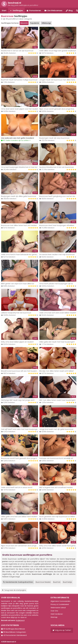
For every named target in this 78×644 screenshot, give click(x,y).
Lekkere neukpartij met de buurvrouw (16, 313)
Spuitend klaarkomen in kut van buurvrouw (57, 167)
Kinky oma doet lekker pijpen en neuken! (17, 342)
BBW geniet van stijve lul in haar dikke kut (18, 284)
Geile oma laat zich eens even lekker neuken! (58, 313)
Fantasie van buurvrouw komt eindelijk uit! (56, 458)
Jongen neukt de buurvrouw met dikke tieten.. (58, 80)
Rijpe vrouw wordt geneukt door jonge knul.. (57, 109)
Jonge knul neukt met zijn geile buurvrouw (56, 429)
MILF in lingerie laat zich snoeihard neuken (56, 487)
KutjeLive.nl (20, 620)
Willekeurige (46, 23)
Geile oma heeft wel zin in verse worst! (17, 487)
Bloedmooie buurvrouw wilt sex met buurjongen (21, 371)
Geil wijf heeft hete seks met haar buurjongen (20, 429)
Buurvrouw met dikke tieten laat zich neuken (19, 225)
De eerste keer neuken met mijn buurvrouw (57, 255)
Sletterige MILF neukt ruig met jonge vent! (18, 400)
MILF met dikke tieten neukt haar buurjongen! (57, 400)
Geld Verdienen (57, 614)
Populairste (35, 23)
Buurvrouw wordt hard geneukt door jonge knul (20, 458)
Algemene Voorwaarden (60, 601)
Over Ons (54, 611)
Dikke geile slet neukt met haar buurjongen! (57, 342)
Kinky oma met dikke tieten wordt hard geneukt (59, 546)
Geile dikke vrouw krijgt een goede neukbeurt (58, 51)
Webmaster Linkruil (58, 608)
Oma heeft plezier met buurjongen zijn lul (56, 284)
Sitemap (54, 617)
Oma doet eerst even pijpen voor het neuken (20, 109)
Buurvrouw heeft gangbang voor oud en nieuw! (58, 196)
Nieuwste (24, 23)
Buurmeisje (67, 582)
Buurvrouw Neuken (43, 582)
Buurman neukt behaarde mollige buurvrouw (19, 80)
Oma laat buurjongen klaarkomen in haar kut (19, 167)
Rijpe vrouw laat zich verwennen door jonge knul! (21, 546)
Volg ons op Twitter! (62, 630)
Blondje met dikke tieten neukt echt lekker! (57, 371)
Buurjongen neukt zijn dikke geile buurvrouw (19, 196)
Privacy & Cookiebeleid (60, 604)
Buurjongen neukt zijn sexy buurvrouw (54, 138)
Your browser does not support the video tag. (20, 125)
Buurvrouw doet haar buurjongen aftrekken (57, 225)
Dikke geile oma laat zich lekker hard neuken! (19, 517)
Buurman (57, 582)
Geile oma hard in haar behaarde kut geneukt (20, 255)
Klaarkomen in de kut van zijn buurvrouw (17, 51)
